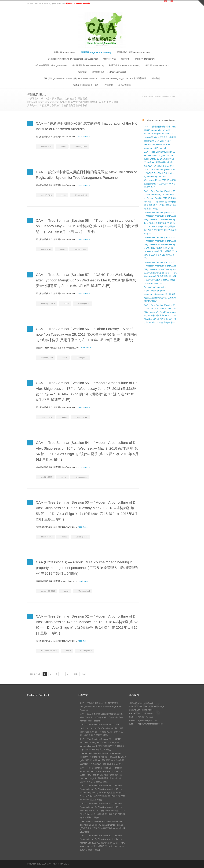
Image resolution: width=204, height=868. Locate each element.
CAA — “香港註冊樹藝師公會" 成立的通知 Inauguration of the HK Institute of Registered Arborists (160, 130)
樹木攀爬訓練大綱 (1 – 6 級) (86, 85)
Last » (85, 674)
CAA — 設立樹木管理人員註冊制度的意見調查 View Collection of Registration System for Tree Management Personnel (102, 717)
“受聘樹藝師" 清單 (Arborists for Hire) (133, 52)
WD (66, 864)
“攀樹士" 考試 (109, 59)
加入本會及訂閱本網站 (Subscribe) (51, 65)
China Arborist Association (153, 96)
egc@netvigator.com (148, 720)
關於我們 (156, 78)
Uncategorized (81, 147)
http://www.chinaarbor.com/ (150, 724)
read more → (84, 137)
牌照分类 (125, 59)
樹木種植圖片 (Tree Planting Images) (109, 72)
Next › (75, 674)
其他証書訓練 (124, 85)
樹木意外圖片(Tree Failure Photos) (88, 65)
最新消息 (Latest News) (65, 52)
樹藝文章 (82, 72)
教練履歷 (109, 85)
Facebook (167, 864)
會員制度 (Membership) (146, 59)
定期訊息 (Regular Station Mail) (96, 52)
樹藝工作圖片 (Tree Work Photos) (125, 65)
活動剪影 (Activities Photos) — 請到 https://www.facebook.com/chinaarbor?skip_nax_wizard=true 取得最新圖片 (95, 78)
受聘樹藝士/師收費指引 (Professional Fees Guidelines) (73, 59)
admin (64, 147)
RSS (174, 864)
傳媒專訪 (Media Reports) (157, 65)
